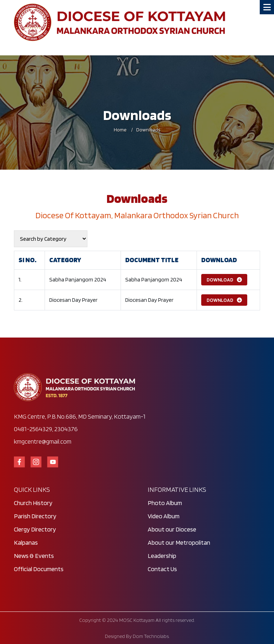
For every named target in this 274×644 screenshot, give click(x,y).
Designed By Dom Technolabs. (137, 636)
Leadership (162, 556)
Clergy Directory (35, 529)
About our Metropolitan (179, 542)
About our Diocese (172, 529)
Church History (33, 503)
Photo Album (165, 503)
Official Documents (39, 569)
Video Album (164, 516)
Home (120, 130)
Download (224, 280)
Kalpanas (26, 542)
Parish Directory (35, 516)
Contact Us (162, 569)
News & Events (34, 556)
